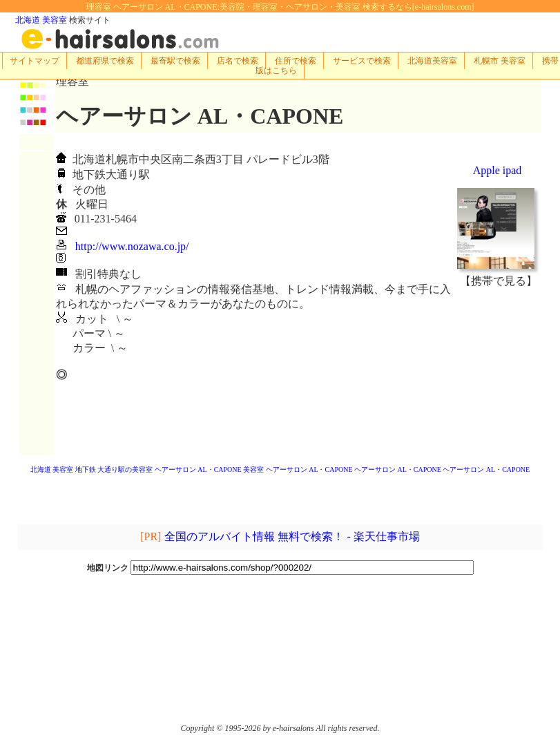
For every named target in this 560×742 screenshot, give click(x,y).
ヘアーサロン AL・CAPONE (198, 469)
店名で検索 (238, 61)
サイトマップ (35, 61)
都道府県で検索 (105, 61)
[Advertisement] (499, 372)
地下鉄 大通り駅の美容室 (114, 469)
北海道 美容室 (41, 20)
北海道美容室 (432, 61)
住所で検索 (296, 61)
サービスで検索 (362, 61)
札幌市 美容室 (500, 61)
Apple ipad (498, 170)
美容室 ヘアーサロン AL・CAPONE (298, 469)
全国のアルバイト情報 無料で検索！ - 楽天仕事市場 (291, 536)
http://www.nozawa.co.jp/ (132, 246)
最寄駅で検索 (175, 61)
